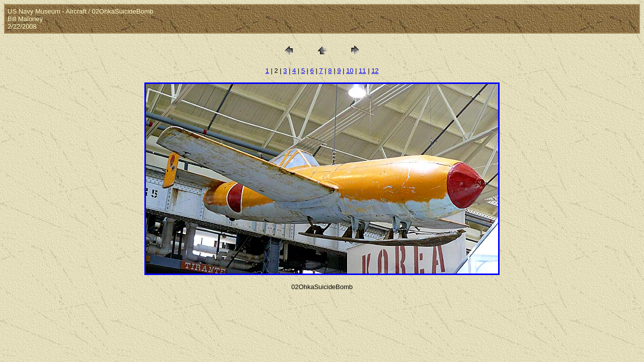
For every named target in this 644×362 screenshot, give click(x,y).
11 (362, 71)
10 (350, 71)
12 (375, 71)
